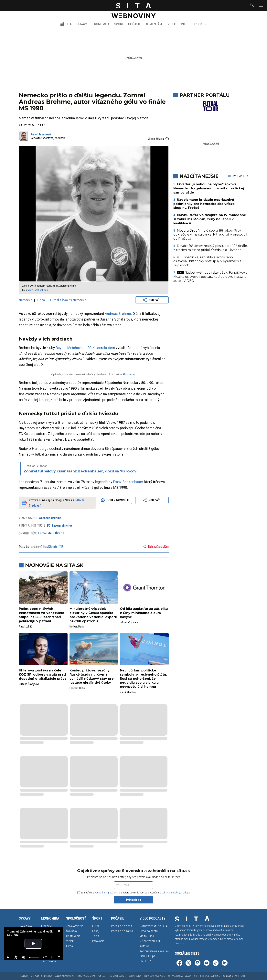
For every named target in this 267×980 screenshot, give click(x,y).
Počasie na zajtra (122, 931)
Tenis (96, 936)
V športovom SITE (151, 941)
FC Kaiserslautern (101, 348)
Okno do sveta (149, 931)
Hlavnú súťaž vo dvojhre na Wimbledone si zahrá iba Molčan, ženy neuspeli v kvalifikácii (210, 219)
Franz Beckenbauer (128, 482)
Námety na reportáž (86, 976)
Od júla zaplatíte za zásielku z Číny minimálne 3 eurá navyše (144, 613)
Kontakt (102, 976)
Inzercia (24, 976)
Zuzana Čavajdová (29, 684)
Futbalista (45, 533)
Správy (82, 24)
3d (241, 176)
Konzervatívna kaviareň (154, 951)
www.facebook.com (38, 290)
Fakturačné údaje (117, 976)
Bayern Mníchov (68, 348)
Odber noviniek (115, 500)
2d (235, 176)
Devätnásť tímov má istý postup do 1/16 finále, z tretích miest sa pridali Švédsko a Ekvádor (211, 248)
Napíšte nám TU (53, 547)
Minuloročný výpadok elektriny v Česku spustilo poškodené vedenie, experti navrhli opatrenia (93, 615)
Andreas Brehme (118, 314)
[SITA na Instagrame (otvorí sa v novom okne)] (198, 963)
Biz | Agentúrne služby (41, 976)
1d (229, 176)
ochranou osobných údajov (176, 893)
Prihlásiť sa (133, 900)
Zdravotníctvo (75, 926)
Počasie (134, 24)
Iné (183, 24)
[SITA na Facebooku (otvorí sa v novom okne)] (179, 963)
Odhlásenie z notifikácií (234, 976)
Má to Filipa (147, 936)
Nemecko (26, 300)
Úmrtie (60, 533)
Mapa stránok (135, 976)
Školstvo (71, 931)
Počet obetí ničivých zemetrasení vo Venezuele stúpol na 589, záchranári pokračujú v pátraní (42, 615)
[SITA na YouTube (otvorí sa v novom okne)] (207, 963)
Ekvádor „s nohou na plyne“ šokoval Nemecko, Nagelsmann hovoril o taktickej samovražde (209, 188)
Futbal (42, 300)
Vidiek (70, 941)
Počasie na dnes (122, 926)
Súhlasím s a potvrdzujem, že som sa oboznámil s (134, 893)
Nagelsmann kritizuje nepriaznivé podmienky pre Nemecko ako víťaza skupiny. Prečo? (204, 204)
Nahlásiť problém (156, 546)
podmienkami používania (107, 893)
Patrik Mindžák (128, 692)
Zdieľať (152, 300)
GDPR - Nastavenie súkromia (207, 976)
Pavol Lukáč (25, 627)
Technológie (49, 961)
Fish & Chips (147, 956)
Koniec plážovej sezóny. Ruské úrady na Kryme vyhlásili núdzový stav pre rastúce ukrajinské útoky (92, 676)
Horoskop (198, 24)
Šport (119, 24)
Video (172, 24)
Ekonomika (101, 24)
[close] (59, 931)
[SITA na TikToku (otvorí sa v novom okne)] (216, 963)
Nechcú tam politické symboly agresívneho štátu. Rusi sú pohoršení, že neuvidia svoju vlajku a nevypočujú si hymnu (143, 679)
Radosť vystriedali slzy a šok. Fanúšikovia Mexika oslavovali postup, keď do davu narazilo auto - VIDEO (210, 277)
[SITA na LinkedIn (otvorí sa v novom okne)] (225, 963)
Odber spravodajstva (64, 976)
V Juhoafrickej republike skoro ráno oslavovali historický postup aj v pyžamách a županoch (207, 261)
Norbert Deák (77, 627)
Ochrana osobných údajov (179, 976)
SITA (66, 24)
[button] (260, 5)
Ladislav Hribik (77, 688)
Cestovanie (73, 936)
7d (247, 176)
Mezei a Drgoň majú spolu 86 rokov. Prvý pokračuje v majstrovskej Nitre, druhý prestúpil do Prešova (210, 235)
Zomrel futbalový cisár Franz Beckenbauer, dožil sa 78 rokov (80, 471)
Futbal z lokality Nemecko (68, 300)
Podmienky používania (154, 976)
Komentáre (154, 24)
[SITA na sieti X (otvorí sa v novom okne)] (188, 963)
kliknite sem (130, 374)
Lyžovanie (98, 941)
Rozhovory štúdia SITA (154, 926)
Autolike (145, 946)
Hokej (96, 931)
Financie (47, 926)
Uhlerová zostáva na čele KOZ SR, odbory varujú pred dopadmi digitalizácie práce (43, 674)
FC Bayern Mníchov (60, 526)
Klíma (69, 946)
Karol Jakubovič (41, 134)
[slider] (34, 958)
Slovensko (25, 926)
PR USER (145, 961)
